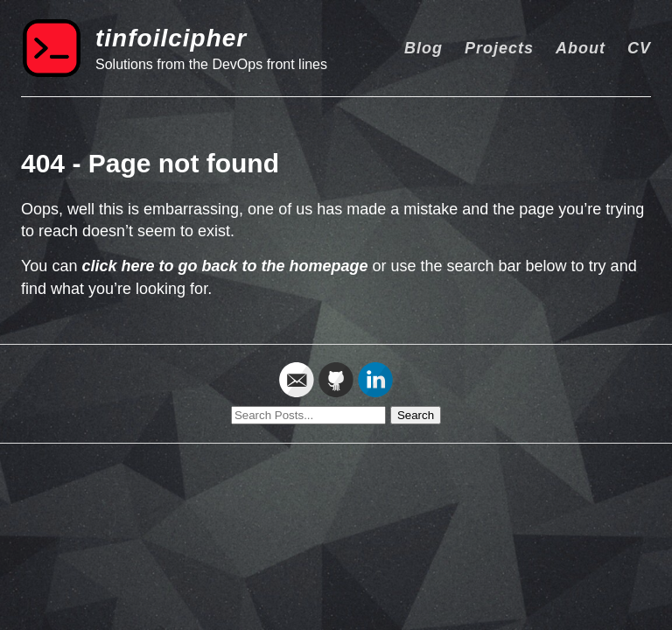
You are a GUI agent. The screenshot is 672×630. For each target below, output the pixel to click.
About (581, 48)
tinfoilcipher (171, 38)
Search (416, 415)
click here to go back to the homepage (224, 266)
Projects (499, 48)
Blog (423, 48)
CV (639, 48)
